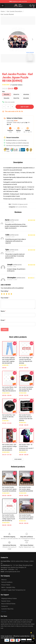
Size (3, 91)
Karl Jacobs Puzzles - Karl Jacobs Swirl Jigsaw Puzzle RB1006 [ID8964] (9, 489)
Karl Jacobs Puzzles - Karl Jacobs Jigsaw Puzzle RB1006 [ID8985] (26, 489)
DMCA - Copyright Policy (8, 587)
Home (3, 11)
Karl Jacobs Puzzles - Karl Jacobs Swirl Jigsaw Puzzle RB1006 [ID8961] (26, 517)
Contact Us (4, 606)
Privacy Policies (6, 585)
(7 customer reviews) (16, 85)
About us (4, 580)
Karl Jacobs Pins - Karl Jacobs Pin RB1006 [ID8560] (9, 417)
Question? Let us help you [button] (27, 642)
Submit (5, 330)
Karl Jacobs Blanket (7, 14)
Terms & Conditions (7, 582)
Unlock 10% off (33, 636)
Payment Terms (6, 601)
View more (18, 459)
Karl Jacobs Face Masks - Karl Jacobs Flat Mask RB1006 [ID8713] (26, 389)
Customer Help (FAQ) (7, 609)
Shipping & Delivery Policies (9, 598)
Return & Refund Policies (8, 604)
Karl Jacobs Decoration (14, 11)
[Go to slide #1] (13, 67)
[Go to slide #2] (23, 67)
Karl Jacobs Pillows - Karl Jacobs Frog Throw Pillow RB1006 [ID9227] (9, 389)
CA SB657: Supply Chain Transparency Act (13, 590)
